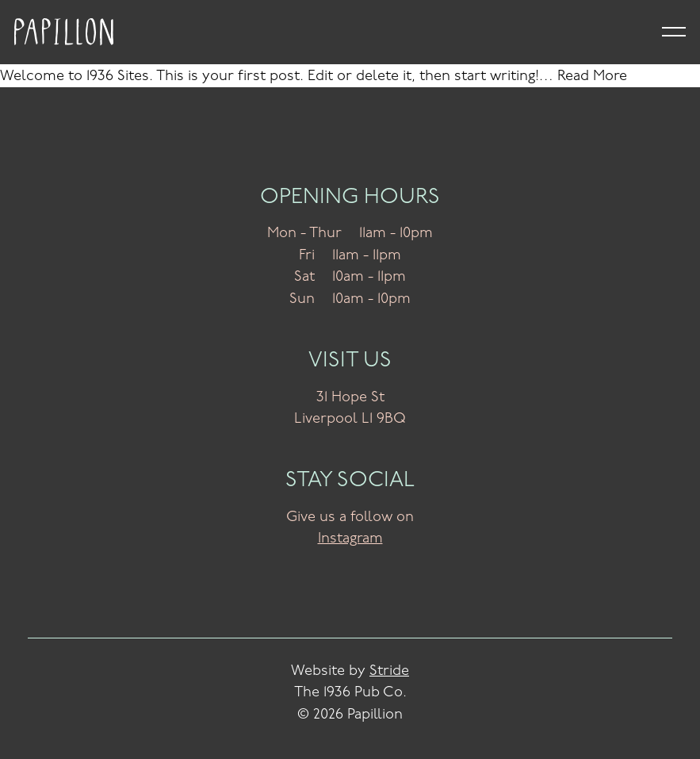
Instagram (350, 539)
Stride (389, 671)
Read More (592, 77)
